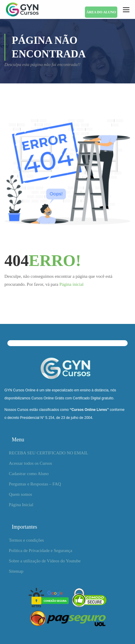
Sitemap (16, 571)
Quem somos (20, 494)
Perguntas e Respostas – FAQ (35, 484)
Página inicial (71, 284)
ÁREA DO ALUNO (101, 12)
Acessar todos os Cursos (30, 463)
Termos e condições (26, 540)
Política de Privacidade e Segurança (41, 551)
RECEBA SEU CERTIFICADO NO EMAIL (48, 453)
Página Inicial (21, 505)
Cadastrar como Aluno (29, 474)
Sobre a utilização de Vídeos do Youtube (45, 561)
